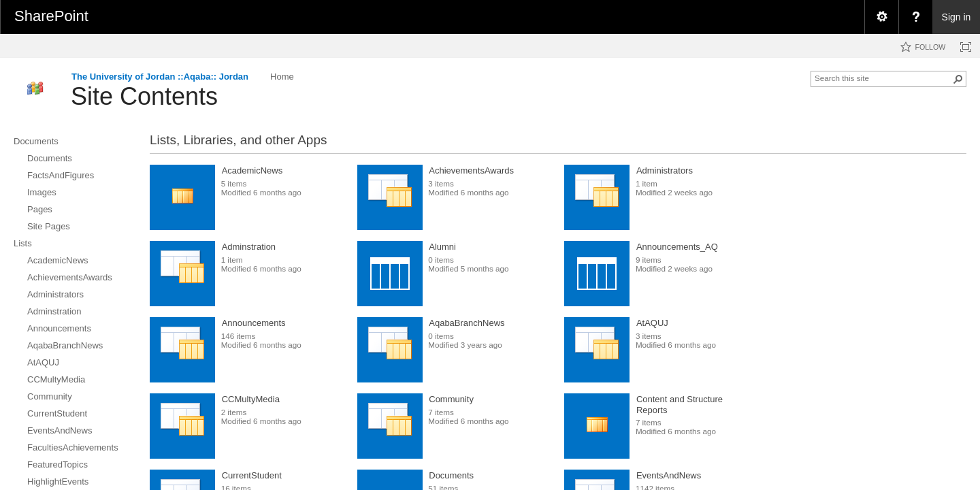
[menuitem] (881, 17)
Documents (451, 475)
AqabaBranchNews (467, 323)
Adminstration (249, 247)
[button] (958, 79)
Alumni (442, 247)
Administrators (665, 170)
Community (451, 399)
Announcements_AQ (677, 247)
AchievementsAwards (471, 170)
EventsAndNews (669, 475)
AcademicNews (252, 170)
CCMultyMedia (251, 399)
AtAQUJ (652, 323)
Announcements (254, 323)
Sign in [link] (957, 17)
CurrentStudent (252, 475)
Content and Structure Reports (680, 405)
